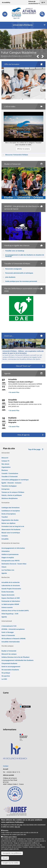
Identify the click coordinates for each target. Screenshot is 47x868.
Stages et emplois (8, 557)
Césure (4, 567)
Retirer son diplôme (8, 523)
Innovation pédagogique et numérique (15, 480)
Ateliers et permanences (10, 554)
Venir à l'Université (8, 635)
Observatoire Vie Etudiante (11, 529)
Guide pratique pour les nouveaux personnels (21, 281)
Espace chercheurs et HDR (11, 598)
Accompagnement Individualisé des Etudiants (17, 660)
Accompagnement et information (13, 548)
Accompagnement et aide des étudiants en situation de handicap (25, 256)
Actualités (5, 539)
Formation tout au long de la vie (13, 526)
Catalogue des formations (11, 508)
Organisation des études (10, 520)
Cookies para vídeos (10, 841)
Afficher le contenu (23, 149)
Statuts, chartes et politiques (12, 495)
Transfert (5, 517)
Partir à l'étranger (8, 632)
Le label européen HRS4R (10, 604)
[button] (38, 57)
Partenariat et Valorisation (11, 601)
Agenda (4, 573)
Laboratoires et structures (11, 585)
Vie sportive (6, 676)
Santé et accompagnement (11, 667)
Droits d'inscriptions (9, 514)
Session (6, 834)
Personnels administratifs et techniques (19, 273)
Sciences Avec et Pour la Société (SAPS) (15, 611)
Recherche (6, 577)
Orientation (6, 551)
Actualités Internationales (11, 642)
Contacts (5, 536)
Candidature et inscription (11, 511)
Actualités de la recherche (11, 582)
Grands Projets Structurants (11, 589)
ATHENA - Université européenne (13, 629)
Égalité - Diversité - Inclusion (11, 483)
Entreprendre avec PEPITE (11, 561)
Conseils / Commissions (10, 473)
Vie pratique (6, 673)
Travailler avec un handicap (15, 251)
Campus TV (5, 461)
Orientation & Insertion (11, 543)
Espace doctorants (8, 595)
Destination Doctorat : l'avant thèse (14, 564)
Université (6, 453)
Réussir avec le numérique (11, 533)
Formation (6, 503)
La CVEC (4, 679)
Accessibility (6, 2)
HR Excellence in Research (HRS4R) (13, 639)
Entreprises (5, 489)
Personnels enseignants (13, 269)
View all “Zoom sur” (24, 366)
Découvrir (5, 458)
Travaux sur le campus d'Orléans (13, 492)
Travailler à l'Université (10, 477)
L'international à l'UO (9, 626)
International (7, 621)
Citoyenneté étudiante (9, 663)
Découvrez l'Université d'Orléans (17, 155)
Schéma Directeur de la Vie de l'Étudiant (15, 657)
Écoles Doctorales (8, 592)
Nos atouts (5, 464)
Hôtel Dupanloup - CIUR (10, 614)
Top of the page (34, 449)
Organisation (6, 467)
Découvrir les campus (9, 654)
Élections (5, 470)
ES (43, 2)
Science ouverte (7, 607)
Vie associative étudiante (10, 670)
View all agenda (23, 435)
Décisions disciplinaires (10, 498)
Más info (17, 831)
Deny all (5, 862)
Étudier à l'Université (9, 651)
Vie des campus (7, 646)
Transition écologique (9, 486)
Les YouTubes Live (8, 570)
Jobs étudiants (10, 277)
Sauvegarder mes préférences (12, 857)
